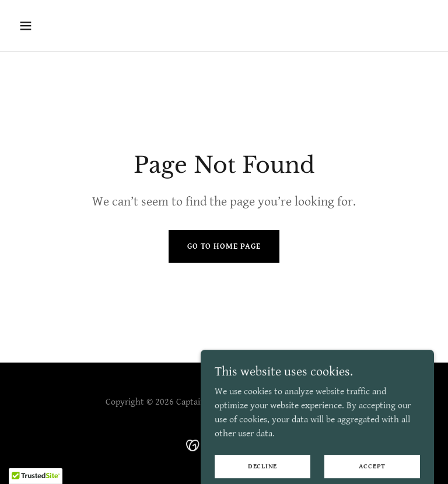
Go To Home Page (224, 246)
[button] (62, 26)
